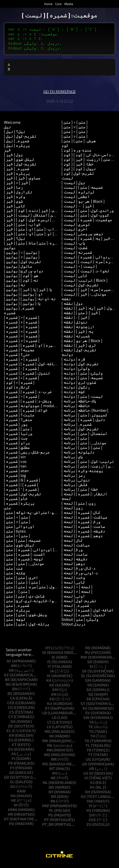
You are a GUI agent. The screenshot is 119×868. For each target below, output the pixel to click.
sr (89, 703)
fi (13, 762)
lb (45, 717)
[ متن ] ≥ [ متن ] (75, 140)
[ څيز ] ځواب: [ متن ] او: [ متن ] (31, 233)
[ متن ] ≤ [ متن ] (75, 131)
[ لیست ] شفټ (74, 251)
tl (88, 749)
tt (90, 758)
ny (51, 796)
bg (8, 688)
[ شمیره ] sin (15, 461)
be (7, 683)
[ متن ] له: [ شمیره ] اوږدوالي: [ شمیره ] (40, 553)
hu (12, 827)
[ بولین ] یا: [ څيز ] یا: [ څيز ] (28, 293)
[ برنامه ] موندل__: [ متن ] (84, 447)
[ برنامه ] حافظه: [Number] (85, 414)
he (14, 804)
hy (48, 652)
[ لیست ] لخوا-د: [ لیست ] (85, 275)
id (44, 656)
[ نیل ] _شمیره (17, 145)
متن (7, 512)
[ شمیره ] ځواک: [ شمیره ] (26, 414)
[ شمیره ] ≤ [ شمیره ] (22, 335)
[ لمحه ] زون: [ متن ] (79, 507)
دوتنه (67, 358)
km (55, 693)
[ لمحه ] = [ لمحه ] (77, 591)
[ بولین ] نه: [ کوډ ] (21, 284)
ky (47, 712)
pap (46, 810)
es (11, 744)
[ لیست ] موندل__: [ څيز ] (84, 298)
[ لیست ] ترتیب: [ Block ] (85, 284)
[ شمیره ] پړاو (17, 447)
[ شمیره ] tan (15, 470)
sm (88, 684)
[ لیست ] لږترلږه (78, 196)
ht (6, 823)
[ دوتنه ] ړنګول (76, 391)
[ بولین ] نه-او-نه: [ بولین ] (30, 303)
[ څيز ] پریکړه (17, 177)
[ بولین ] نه (15, 289)
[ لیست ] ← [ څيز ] (78, 210)
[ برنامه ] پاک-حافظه (79, 405)
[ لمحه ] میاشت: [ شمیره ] (84, 521)
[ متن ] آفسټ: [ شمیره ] (25, 558)
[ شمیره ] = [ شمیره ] (22, 340)
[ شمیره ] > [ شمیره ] (22, 321)
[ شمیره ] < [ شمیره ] (22, 330)
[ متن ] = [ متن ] (17, 521)
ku (50, 707)
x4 (92, 791)
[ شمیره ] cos (15, 465)
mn (50, 754)
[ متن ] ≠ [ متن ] (17, 526)
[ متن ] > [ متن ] (75, 135)
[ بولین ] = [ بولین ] (22, 256)
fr (10, 767)
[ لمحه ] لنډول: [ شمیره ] (83, 618)
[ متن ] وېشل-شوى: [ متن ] (25, 618)
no (51, 791)
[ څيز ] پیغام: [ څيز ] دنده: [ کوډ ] (34, 214)
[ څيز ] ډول (13, 159)
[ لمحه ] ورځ (72, 553)
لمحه (66, 502)
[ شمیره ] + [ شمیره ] (22, 363)
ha (13, 799)
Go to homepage (60, 96)
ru (88, 656)
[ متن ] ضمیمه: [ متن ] (22, 544)
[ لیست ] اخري (74, 233)
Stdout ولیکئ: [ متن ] (80, 623)
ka (49, 684)
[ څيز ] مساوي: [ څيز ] (22, 182)
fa (14, 758)
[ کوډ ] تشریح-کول (78, 177)
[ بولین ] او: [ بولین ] (23, 298)
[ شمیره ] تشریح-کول (22, 498)
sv (88, 717)
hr (10, 818)
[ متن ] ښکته (15, 577)
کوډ (65, 149)
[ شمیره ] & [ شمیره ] (22, 484)
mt (52, 772)
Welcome (12, 126)
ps (51, 819)
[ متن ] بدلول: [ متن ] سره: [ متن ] (33, 591)
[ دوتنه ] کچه (73, 395)
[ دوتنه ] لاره (73, 363)
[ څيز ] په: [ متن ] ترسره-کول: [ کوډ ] (36, 224)
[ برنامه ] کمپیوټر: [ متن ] (84, 419)
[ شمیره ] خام (16, 502)
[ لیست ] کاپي (74, 279)
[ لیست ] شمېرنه (77, 256)
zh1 (92, 819)
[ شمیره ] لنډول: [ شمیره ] (27, 377)
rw (84, 661)
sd (90, 666)
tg (91, 735)
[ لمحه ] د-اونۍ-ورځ (80, 577)
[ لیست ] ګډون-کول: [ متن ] (85, 219)
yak (90, 805)
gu (13, 790)
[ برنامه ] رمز (73, 479)
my (55, 777)
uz (86, 777)
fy (12, 772)
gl (12, 786)
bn (15, 693)
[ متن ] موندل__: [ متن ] (24, 567)
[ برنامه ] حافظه (76, 409)
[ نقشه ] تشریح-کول (79, 354)
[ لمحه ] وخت (73, 581)
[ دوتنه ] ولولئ (76, 372)
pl (51, 814)
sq (91, 698)
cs (12, 716)
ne (53, 782)
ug (88, 763)
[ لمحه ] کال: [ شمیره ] (81, 516)
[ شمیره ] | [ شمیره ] (21, 488)
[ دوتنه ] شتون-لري (79, 386)
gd (6, 781)
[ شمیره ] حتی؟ (17, 358)
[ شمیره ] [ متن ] (18, 433)
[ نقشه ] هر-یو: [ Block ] (82, 344)
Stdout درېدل (73, 628)
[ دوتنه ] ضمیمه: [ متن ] (82, 382)
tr (89, 754)
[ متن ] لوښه (15, 623)
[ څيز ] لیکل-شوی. (19, 163)
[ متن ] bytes (15, 535)
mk (45, 744)
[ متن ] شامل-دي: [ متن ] (24, 600)
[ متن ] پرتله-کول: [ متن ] (27, 628)
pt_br (48, 828)
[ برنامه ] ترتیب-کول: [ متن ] (88, 465)
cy (11, 720)
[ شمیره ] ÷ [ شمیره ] (22, 400)
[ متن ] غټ (13, 572)
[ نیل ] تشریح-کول (20, 140)
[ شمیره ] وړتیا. (19, 437)
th (93, 740)
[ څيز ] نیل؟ (15, 242)
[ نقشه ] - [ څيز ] (75, 321)
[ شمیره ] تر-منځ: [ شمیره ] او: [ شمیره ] (39, 349)
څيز (7, 154)
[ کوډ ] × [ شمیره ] (19, 386)
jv (49, 679)
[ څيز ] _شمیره (17, 172)
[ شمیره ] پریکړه (19, 507)
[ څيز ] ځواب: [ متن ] (22, 228)
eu (11, 753)
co (10, 711)
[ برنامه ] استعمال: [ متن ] (84, 437)
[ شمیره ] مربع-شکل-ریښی (27, 456)
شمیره (10, 316)
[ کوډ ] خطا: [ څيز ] (77, 168)
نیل (7, 131)
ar (11, 674)
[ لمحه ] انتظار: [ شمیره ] (84, 498)
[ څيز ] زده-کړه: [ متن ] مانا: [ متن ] (35, 247)
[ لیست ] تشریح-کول (80, 289)
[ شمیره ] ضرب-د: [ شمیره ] (28, 395)
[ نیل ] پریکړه (17, 149)
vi (86, 782)
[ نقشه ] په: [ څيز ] (77, 335)
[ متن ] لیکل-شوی (19, 549)
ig (53, 661)
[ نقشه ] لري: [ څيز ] (79, 349)
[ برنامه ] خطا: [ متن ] (80, 493)
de (11, 730)
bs (10, 697)
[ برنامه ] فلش (74, 488)
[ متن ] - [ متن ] (17, 595)
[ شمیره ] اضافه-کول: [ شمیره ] (31, 368)
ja (52, 675)
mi (52, 740)
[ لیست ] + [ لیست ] (79, 270)
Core (58, 4)
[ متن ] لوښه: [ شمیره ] (23, 563)
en (12, 739)
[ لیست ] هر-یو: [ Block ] (83, 205)
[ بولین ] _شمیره (19, 312)
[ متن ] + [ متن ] (17, 539)
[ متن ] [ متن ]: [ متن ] (22, 586)
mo (47, 758)
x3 (92, 786)
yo (89, 814)
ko (52, 703)
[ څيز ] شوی (13, 205)
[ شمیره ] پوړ (16, 428)
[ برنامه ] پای (72, 461)
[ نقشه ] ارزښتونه (78, 330)
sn (90, 689)
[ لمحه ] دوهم (73, 567)
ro (88, 652)
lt (49, 726)
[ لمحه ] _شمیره (75, 609)
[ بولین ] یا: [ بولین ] (22, 307)
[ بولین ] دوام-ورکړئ (24, 275)
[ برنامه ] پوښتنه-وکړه (82, 474)
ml (50, 749)
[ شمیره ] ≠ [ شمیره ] (22, 344)
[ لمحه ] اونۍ (73, 600)
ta (91, 726)
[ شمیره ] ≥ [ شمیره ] (22, 326)
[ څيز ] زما (13, 191)
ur (92, 772)
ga (12, 776)
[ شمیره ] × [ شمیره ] (22, 382)
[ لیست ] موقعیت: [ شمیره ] (87, 224)
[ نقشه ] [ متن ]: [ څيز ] (81, 316)
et (14, 748)
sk (84, 675)
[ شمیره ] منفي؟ (18, 423)
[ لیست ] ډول (73, 186)
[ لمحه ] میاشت (76, 549)
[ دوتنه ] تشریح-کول (80, 368)
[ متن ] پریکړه (17, 614)
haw (21, 795)
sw (86, 721)
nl (45, 786)
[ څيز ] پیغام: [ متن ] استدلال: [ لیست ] (38, 219)
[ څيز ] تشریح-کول (20, 168)
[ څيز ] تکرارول (18, 196)
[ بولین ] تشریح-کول (22, 265)
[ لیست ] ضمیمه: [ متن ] (82, 191)
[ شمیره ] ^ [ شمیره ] (21, 493)
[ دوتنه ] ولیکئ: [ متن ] (82, 377)
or (53, 800)
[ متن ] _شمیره (17, 609)
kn (54, 698)
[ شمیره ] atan (16, 474)
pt (47, 823)
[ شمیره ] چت (16, 442)
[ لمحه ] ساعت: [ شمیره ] (83, 530)
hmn (12, 813)
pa (53, 805)
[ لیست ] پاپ (73, 247)
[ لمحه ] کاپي (73, 586)
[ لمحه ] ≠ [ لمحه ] (77, 595)
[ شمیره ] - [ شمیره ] (21, 372)
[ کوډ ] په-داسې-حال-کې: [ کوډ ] (89, 159)
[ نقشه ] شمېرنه (76, 340)
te (91, 731)
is (49, 666)
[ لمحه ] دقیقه (74, 563)
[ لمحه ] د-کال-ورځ (78, 572)
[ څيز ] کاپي (15, 210)
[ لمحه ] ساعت (74, 558)
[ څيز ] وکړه (15, 200)
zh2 (92, 823)
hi (16, 809)
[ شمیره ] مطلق (17, 451)
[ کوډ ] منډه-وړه (76, 154)
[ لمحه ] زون (72, 512)
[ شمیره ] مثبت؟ (19, 419)
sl (83, 679)
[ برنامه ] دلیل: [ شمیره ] (83, 423)
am (14, 669)
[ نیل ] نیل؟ (15, 135)
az (6, 679)
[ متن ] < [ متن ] (75, 126)
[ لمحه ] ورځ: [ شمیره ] (81, 526)
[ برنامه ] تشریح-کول (80, 433)
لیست (67, 182)
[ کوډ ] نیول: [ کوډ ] (79, 172)
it (49, 670)
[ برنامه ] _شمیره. (77, 428)
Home (48, 4)
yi (90, 810)
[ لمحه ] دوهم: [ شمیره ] (82, 539)
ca (13, 702)
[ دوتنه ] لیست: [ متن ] (82, 400)
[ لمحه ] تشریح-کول (79, 605)
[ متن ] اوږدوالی (19, 530)
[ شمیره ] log (15, 479)
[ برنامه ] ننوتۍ (76, 484)
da (13, 725)
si (91, 670)
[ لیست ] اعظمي (76, 200)
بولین (10, 251)
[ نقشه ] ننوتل (74, 326)
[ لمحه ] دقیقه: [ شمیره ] (83, 535)
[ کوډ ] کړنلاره (17, 391)
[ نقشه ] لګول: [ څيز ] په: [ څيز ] (89, 312)
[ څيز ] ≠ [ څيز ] (17, 186)
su (85, 712)
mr (54, 763)
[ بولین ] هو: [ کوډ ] (21, 279)
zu (89, 828)
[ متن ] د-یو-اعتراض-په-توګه (32, 516)
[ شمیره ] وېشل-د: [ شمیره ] (28, 405)
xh (88, 796)
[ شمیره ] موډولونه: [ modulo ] (31, 409)
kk (52, 689)
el (9, 734)
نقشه (66, 303)
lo (54, 721)
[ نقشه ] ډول (72, 307)
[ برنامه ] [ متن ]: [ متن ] (82, 451)
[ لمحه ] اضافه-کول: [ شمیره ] (88, 614)
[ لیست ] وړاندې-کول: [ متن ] (88, 214)
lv (49, 731)
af (9, 665)
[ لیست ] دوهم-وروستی (82, 238)
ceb (11, 707)
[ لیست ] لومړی (76, 228)
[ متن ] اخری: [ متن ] (21, 581)
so (89, 693)
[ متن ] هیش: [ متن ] (79, 145)
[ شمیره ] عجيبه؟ (19, 354)
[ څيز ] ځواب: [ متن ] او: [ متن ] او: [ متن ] (41, 238)
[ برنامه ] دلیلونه (78, 456)
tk (87, 744)
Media (69, 4)
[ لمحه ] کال (72, 544)
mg (48, 735)
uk (85, 768)
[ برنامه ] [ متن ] (75, 442)
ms (45, 768)
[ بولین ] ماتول (18, 270)
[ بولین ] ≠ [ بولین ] (22, 261)
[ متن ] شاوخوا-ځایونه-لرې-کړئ (33, 605)
